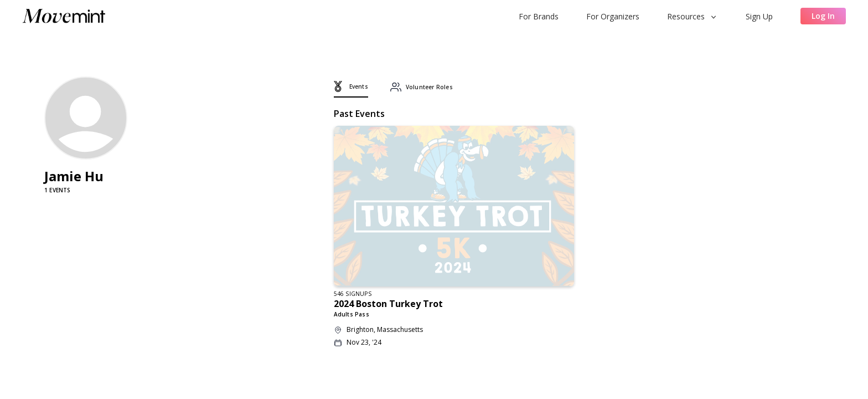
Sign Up (759, 16)
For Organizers (613, 16)
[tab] (351, 89)
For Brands (539, 16)
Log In (823, 16)
